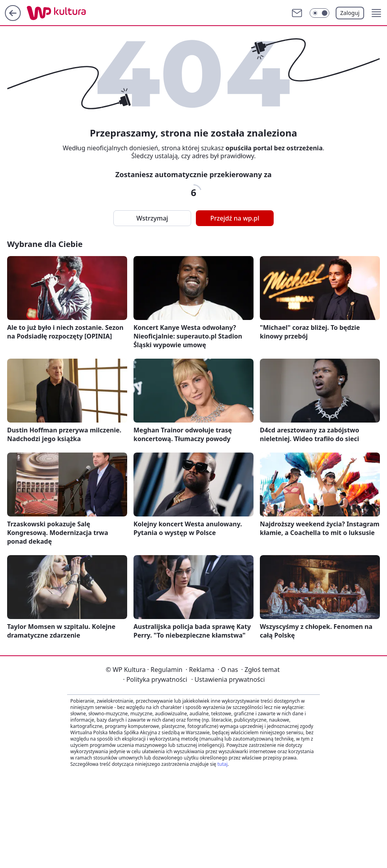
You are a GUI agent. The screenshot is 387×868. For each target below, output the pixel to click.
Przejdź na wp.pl (235, 218)
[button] (376, 13)
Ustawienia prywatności (228, 679)
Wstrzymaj (152, 218)
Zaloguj (350, 13)
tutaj (222, 764)
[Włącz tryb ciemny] (319, 13)
